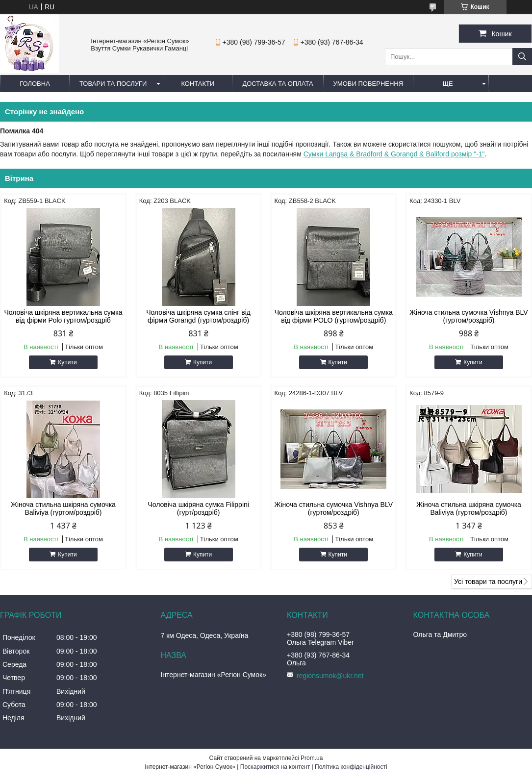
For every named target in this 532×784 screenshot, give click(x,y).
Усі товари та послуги (488, 582)
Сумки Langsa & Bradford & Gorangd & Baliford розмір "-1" (394, 154)
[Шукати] (522, 57)
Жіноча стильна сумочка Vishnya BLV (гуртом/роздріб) (469, 316)
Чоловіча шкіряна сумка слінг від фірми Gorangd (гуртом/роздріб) (198, 316)
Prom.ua (312, 758)
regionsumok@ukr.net (330, 676)
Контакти (198, 84)
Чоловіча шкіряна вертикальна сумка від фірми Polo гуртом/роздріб (63, 316)
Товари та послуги (113, 84)
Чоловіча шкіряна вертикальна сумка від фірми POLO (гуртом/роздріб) (334, 316)
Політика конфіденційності (351, 767)
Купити (67, 362)
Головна (35, 84)
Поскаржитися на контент (275, 767)
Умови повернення (368, 84)
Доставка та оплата (278, 84)
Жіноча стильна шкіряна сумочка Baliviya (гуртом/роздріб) (63, 508)
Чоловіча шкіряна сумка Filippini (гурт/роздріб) (198, 508)
